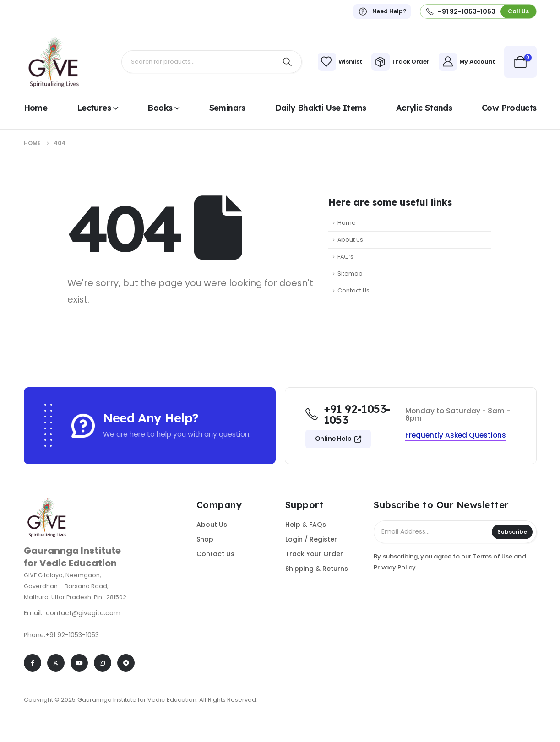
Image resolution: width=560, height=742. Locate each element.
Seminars (227, 108)
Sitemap (350, 274)
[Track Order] (400, 62)
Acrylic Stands (424, 108)
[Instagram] (103, 663)
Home (35, 108)
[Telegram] (126, 663)
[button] (518, 11)
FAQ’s (345, 257)
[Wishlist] (340, 62)
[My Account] (467, 62)
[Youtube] (79, 663)
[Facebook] (33, 663)
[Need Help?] (382, 11)
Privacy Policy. (395, 567)
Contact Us (353, 290)
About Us (350, 240)
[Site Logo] (54, 62)
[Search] (288, 62)
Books (160, 108)
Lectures (94, 108)
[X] (56, 663)
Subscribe (512, 532)
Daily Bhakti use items (321, 108)
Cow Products (509, 108)
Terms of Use (493, 556)
